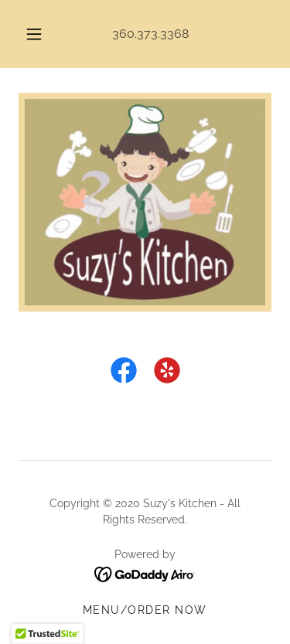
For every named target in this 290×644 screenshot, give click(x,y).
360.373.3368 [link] (150, 34)
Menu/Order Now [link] (145, 610)
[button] (34, 34)
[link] (124, 373)
